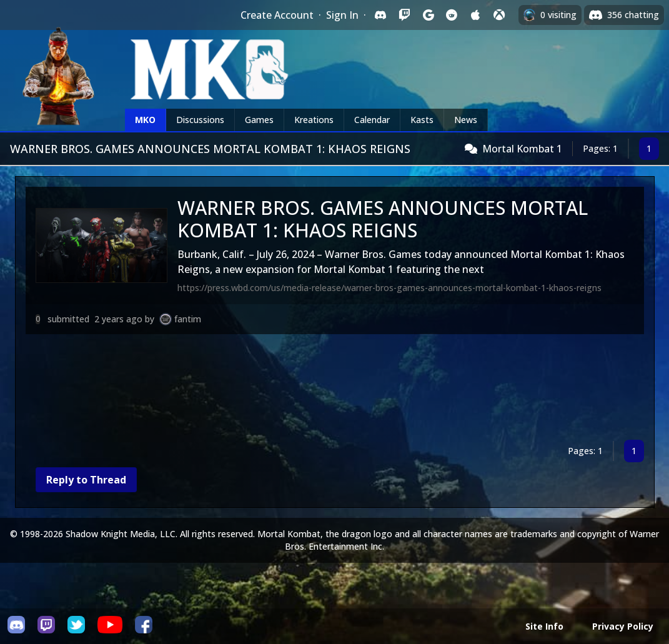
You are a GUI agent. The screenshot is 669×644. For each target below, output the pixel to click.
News (466, 120)
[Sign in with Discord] (380, 15)
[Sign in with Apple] (475, 15)
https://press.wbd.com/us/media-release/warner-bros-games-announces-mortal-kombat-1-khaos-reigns (389, 288)
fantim (188, 319)
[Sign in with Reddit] (452, 15)
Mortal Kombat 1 (522, 149)
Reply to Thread (86, 480)
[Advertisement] (335, 389)
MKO (145, 120)
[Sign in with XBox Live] (499, 15)
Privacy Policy (623, 626)
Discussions (200, 120)
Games (259, 120)
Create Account (277, 15)
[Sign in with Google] (428, 15)
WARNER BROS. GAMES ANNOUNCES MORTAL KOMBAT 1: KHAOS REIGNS (383, 219)
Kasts (422, 120)
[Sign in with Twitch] (404, 15)
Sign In (342, 15)
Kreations (314, 120)
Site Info (544, 626)
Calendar (372, 120)
